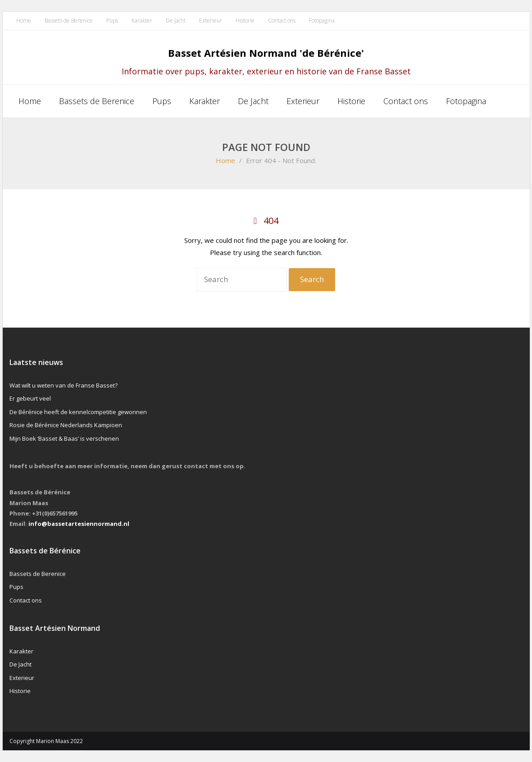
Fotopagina (322, 21)
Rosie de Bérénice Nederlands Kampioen (66, 425)
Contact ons (282, 21)
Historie (245, 21)
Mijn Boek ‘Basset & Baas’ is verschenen (64, 438)
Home (24, 21)
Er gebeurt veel (30, 398)
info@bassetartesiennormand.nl (79, 524)
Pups (112, 21)
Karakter (142, 21)
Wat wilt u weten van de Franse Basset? (64, 385)
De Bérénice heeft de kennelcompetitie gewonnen (78, 412)
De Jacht (176, 21)
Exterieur (211, 21)
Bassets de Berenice (69, 21)
